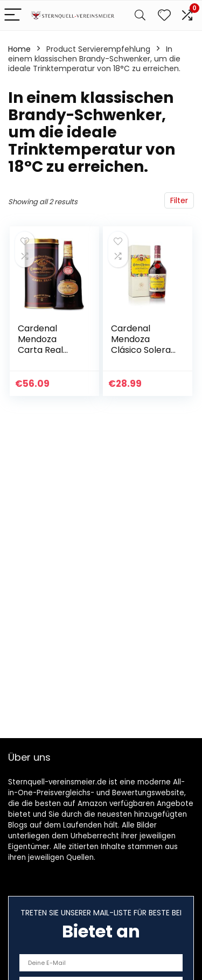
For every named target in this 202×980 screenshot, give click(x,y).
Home (19, 49)
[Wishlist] (164, 15)
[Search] (140, 15)
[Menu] (13, 15)
